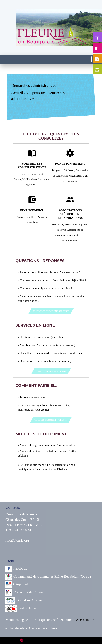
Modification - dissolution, (36, 179)
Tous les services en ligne (51, 371)
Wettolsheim (21, 609)
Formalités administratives (32, 165)
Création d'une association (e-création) (42, 337)
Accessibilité (85, 620)
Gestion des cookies (43, 628)
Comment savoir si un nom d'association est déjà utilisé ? (53, 280)
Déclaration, (23, 174)
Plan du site (16, 628)
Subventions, (24, 217)
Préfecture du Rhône (24, 593)
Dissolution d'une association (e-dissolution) (45, 361)
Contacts (13, 507)
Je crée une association (33, 397)
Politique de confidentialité (53, 620)
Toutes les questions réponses (51, 311)
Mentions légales (17, 620)
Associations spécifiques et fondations (70, 214)
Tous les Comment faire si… (51, 420)
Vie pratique (36, 93)
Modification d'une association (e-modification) (47, 345)
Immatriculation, (38, 174)
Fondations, (58, 225)
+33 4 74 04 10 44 (18, 530)
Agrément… (32, 185)
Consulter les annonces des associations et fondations (51, 353)
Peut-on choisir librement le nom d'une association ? (50, 272)
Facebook (16, 569)
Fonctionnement (70, 164)
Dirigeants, (58, 170)
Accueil (17, 93)
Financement (32, 210)
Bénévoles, (70, 170)
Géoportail (17, 585)
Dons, (34, 217)
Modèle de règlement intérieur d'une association (48, 445)
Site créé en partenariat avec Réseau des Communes (51, 640)
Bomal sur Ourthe (24, 601)
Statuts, (18, 179)
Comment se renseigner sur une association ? (46, 288)
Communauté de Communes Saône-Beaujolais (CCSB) (48, 577)
